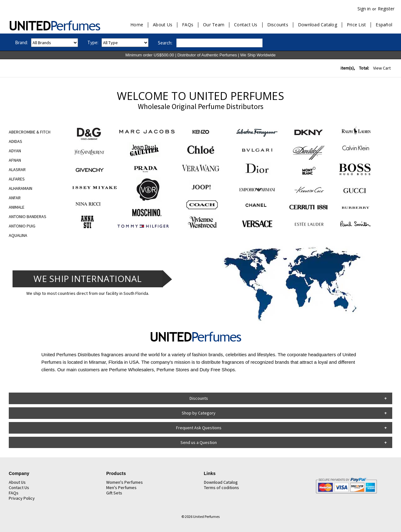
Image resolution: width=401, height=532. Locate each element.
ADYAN (15, 151)
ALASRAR (17, 170)
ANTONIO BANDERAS (28, 216)
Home (137, 25)
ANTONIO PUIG (22, 226)
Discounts (278, 25)
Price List (357, 25)
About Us (163, 25)
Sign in (364, 9)
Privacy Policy (22, 498)
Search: (165, 43)
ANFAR (15, 198)
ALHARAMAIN (21, 188)
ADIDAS (16, 141)
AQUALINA (18, 235)
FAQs (188, 25)
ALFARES (17, 179)
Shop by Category (199, 413)
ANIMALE (17, 207)
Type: (93, 42)
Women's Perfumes (125, 482)
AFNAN (15, 160)
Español (384, 25)
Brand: (21, 42)
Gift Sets (114, 493)
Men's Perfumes (121, 488)
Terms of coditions (221, 488)
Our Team (214, 25)
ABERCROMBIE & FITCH (30, 132)
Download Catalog (318, 25)
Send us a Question (199, 442)
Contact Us (246, 25)
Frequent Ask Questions (199, 428)
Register (386, 9)
